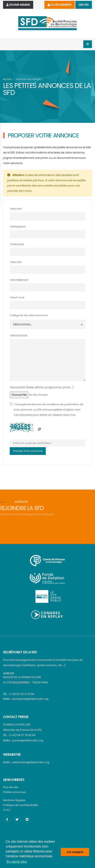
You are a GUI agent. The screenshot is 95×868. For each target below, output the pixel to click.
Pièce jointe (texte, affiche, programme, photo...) (42, 387)
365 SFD (84, 5)
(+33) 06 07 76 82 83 (22, 735)
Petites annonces (14, 792)
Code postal (17, 244)
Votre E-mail (17, 298)
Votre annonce (18, 335)
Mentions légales (14, 800)
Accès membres (60, 5)
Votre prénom (18, 227)
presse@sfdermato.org (28, 740)
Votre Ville (15, 262)
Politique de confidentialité (21, 805)
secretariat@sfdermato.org (30, 699)
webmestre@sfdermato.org (31, 762)
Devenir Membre (18, 5)
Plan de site (11, 787)
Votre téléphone (19, 280)
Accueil (7, 79)
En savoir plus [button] (17, 862)
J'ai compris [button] (75, 852)
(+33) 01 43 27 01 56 (22, 694)
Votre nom (16, 209)
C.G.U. (7, 810)
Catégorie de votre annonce (29, 315)
